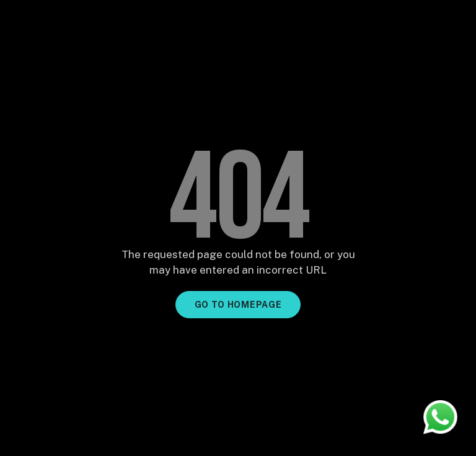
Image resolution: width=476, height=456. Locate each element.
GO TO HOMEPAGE (238, 305)
